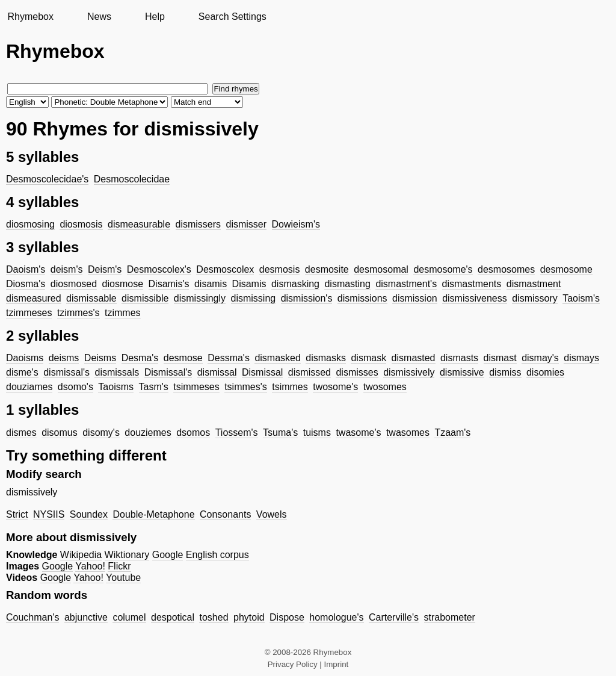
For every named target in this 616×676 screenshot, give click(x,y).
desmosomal (381, 269)
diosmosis (81, 224)
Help (155, 17)
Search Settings (233, 17)
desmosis (280, 269)
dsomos (193, 433)
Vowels (272, 514)
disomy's (101, 433)
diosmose (123, 284)
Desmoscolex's (159, 269)
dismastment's (406, 284)
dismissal (217, 372)
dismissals (117, 372)
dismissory (535, 298)
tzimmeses (29, 313)
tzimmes (123, 313)
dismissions (362, 298)
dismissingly (200, 298)
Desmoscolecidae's (47, 179)
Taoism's (581, 298)
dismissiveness (475, 298)
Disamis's (169, 284)
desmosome (566, 269)
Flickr (119, 566)
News (99, 17)
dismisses (357, 372)
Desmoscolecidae (132, 179)
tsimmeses (196, 387)
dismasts (459, 358)
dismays (581, 358)
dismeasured (34, 298)
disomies (545, 372)
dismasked (277, 358)
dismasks (326, 358)
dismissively (409, 372)
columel (129, 617)
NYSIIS (49, 514)
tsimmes (290, 387)
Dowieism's (296, 224)
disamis (211, 284)
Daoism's (26, 269)
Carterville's (394, 617)
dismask (368, 358)
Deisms (100, 358)
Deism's (105, 269)
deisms (64, 358)
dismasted (414, 358)
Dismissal (262, 372)
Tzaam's (452, 433)
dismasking (295, 284)
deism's (67, 269)
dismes (21, 433)
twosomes (385, 387)
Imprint (337, 664)
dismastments (472, 284)
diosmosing (30, 224)
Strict (17, 514)
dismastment (534, 284)
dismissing (254, 298)
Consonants (225, 514)
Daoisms (25, 358)
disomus (60, 433)
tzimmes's (79, 313)
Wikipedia (81, 555)
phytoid (249, 617)
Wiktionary (127, 555)
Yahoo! (90, 566)
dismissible (145, 298)
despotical (173, 617)
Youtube (123, 578)
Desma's (140, 358)
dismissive (462, 372)
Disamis (249, 284)
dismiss (505, 372)
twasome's (358, 433)
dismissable (91, 298)
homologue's (336, 617)
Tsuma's (280, 433)
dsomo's (75, 387)
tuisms (317, 433)
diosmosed (74, 284)
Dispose (287, 617)
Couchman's (32, 617)
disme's (22, 372)
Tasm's (154, 387)
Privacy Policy (293, 664)
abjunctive (86, 617)
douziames (29, 387)
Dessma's (229, 358)
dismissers (199, 224)
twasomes (408, 433)
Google (168, 555)
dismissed (310, 372)
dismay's (540, 358)
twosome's (335, 387)
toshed (214, 617)
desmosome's (443, 269)
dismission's (307, 298)
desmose (183, 358)
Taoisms (116, 387)
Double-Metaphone (153, 514)
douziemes (148, 433)
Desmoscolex (225, 269)
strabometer (450, 617)
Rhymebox (30, 17)
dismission (415, 298)
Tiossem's (237, 433)
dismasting (347, 284)
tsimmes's (246, 387)
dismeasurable (139, 224)
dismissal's (66, 372)
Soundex (89, 514)
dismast (500, 358)
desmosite (327, 269)
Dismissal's (168, 372)
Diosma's (26, 284)
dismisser (247, 224)
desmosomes (506, 269)
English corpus (217, 555)
